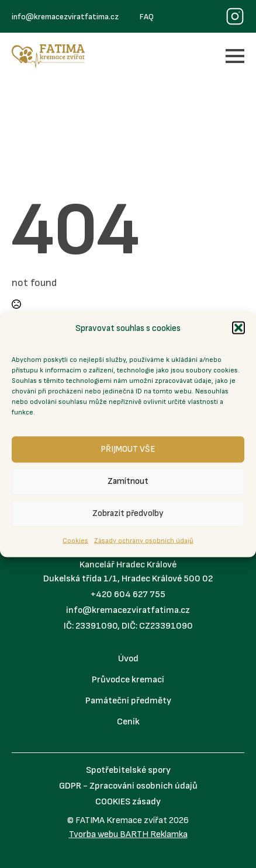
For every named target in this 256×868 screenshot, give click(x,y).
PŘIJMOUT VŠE (128, 449)
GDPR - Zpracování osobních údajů (128, 786)
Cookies (75, 540)
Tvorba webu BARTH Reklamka (128, 834)
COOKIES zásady (128, 802)
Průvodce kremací (128, 680)
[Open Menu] (235, 56)
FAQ (147, 17)
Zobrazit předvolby (128, 513)
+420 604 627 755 (128, 595)
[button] (238, 328)
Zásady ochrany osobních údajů (144, 540)
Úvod (128, 659)
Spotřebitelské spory (128, 770)
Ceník (128, 722)
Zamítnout (128, 481)
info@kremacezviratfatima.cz (65, 17)
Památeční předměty (128, 701)
